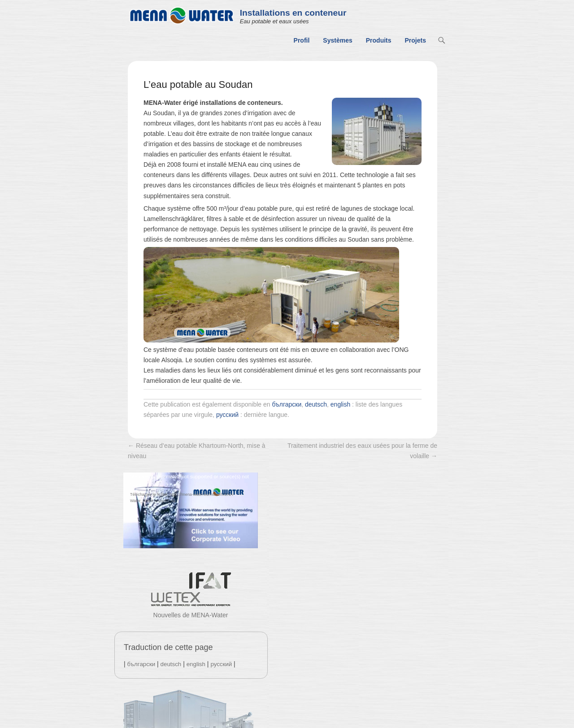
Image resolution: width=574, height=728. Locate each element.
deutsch (316, 405)
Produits (379, 41)
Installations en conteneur (295, 13)
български (287, 405)
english (340, 405)
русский (227, 415)
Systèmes (337, 41)
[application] (191, 510)
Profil (302, 41)
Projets (415, 41)
